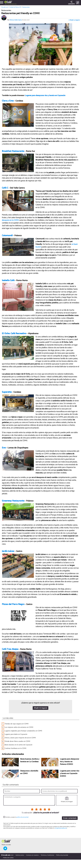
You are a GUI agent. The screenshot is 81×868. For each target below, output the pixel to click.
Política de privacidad (62, 855)
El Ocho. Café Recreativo (14, 333)
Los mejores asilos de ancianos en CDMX (19, 727)
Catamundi (7, 236)
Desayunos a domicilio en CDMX (29, 772)
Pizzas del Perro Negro (13, 604)
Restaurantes (26, 7)
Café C (5, 188)
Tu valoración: (27, 813)
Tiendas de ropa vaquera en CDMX (17, 724)
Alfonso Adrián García (16, 20)
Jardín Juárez (8, 551)
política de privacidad (23, 817)
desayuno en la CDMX (10, 220)
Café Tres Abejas (10, 649)
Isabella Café (8, 280)
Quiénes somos (20, 855)
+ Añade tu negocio (74, 20)
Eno (4, 448)
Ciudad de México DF (11, 4)
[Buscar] (78, 3)
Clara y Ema (8, 101)
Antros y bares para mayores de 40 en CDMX (20, 738)
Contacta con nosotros (32, 855)
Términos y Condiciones (47, 855)
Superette (7, 392)
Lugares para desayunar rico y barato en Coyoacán (45, 96)
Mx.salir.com (5, 7)
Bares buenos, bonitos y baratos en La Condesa (30, 760)
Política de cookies (8, 858)
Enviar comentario (70, 818)
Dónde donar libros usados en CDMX (17, 741)
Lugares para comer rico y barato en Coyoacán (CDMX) (70, 774)
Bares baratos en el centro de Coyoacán (18, 745)
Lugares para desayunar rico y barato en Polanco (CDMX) (70, 762)
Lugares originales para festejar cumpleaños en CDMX (23, 731)
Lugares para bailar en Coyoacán (16, 734)
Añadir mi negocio (40, 708)
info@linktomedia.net (61, 828)
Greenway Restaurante (13, 501)
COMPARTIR (71, 3)
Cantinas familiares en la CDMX (15, 748)
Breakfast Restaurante (13, 151)
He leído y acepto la (17, 817)
